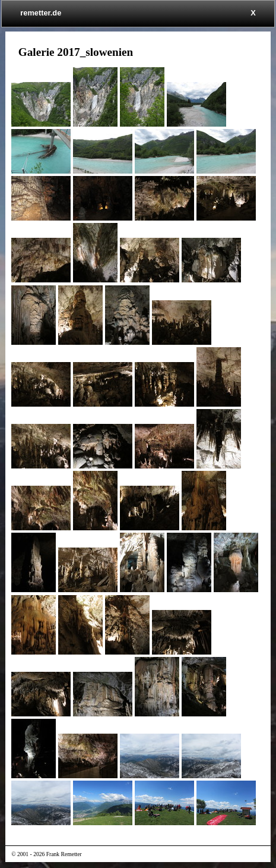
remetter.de (41, 13)
